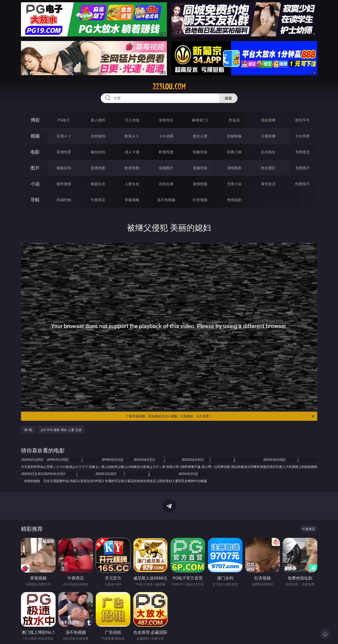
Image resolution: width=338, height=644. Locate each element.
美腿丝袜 (200, 168)
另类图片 (302, 168)
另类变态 (302, 152)
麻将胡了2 (200, 120)
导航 (35, 200)
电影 (35, 152)
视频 (35, 136)
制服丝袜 (200, 152)
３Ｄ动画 (166, 136)
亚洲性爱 (64, 152)
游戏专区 (166, 120)
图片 (35, 168)
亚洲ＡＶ (64, 136)
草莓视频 (132, 200)
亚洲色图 (98, 168)
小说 (35, 184)
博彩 (35, 120)
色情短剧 (234, 200)
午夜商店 (98, 200)
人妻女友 (132, 184)
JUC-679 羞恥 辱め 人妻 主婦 (61, 430)
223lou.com (169, 87)
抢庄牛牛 (302, 120)
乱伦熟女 (268, 152)
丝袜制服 (234, 136)
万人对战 (132, 120)
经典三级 (234, 152)
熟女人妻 (200, 136)
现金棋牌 (268, 120)
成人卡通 (132, 152)
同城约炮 (64, 200)
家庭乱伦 (98, 184)
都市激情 (64, 184)
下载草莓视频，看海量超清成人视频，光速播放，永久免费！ (221, 416)
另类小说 (234, 184)
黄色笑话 (268, 184)
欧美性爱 (166, 152)
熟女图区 (268, 168)
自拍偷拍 (98, 136)
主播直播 (268, 136)
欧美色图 (132, 168)
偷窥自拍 (64, 168)
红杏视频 (200, 200)
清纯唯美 (234, 168)
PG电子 (64, 120)
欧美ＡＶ (132, 136)
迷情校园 (200, 184)
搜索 (228, 98)
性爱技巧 (302, 184)
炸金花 (234, 120)
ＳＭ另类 (302, 136)
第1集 (28, 430)
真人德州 (98, 120)
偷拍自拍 (98, 152)
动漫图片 (166, 168)
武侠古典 (166, 184)
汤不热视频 (166, 200)
